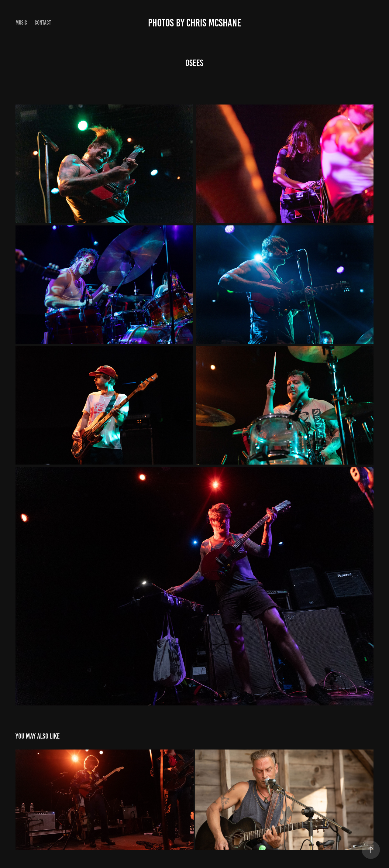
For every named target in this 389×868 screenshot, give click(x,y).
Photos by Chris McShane (195, 23)
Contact (43, 23)
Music (21, 23)
